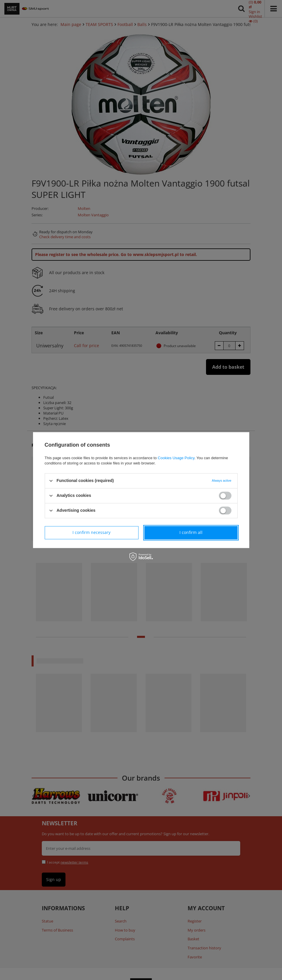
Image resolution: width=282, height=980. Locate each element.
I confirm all (191, 532)
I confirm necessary (91, 532)
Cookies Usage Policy (176, 458)
